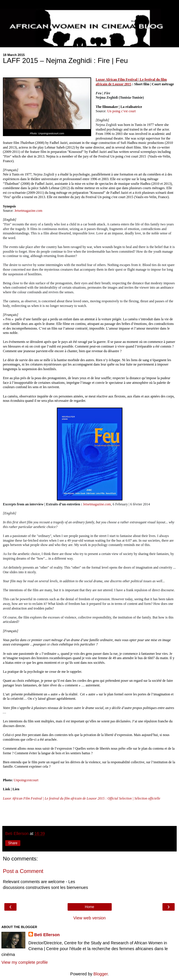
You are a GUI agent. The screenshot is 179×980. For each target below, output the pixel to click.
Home (89, 907)
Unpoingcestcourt (26, 780)
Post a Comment (23, 871)
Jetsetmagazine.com (28, 211)
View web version (90, 918)
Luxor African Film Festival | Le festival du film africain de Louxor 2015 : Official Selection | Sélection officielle (82, 798)
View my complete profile (25, 962)
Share (13, 843)
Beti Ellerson (47, 935)
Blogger (101, 974)
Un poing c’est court (121, 111)
